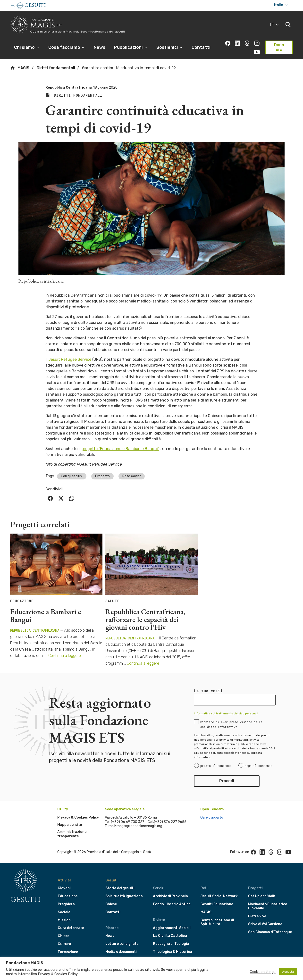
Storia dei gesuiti (120, 888)
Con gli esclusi (72, 476)
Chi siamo (27, 47)
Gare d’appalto (212, 817)
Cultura (64, 944)
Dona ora (279, 47)
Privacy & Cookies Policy (78, 817)
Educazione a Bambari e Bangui (46, 616)
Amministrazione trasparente (72, 834)
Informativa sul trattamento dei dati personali (226, 713)
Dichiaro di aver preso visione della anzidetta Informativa (231, 724)
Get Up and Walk (262, 896)
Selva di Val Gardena (265, 924)
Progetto (102, 476)
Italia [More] (282, 5)
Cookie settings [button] (263, 972)
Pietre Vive (257, 916)
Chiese (63, 936)
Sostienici (170, 47)
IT (275, 25)
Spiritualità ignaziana (124, 896)
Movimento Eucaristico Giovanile (268, 906)
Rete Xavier (132, 476)
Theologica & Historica (173, 952)
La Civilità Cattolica (170, 936)
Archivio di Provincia (170, 896)
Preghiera (66, 904)
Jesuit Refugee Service (70, 359)
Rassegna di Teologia (171, 944)
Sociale (64, 912)
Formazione (68, 952)
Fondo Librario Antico (172, 904)
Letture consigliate (122, 944)
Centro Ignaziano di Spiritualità (217, 922)
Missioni (65, 920)
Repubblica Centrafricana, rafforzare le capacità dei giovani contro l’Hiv (145, 619)
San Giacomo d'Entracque (270, 932)
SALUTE (112, 601)
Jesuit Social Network (219, 896)
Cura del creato (71, 928)
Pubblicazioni (131, 47)
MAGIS (20, 68)
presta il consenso (216, 766)
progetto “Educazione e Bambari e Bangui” (120, 449)
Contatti (201, 47)
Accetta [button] (288, 972)
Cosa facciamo (67, 47)
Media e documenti (121, 952)
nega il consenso (259, 766)
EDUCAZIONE (22, 601)
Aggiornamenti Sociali (172, 928)
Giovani (64, 888)
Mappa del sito (70, 825)
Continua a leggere (65, 656)
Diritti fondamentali (56, 68)
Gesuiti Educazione (217, 904)
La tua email (208, 691)
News (100, 47)
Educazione (68, 896)
